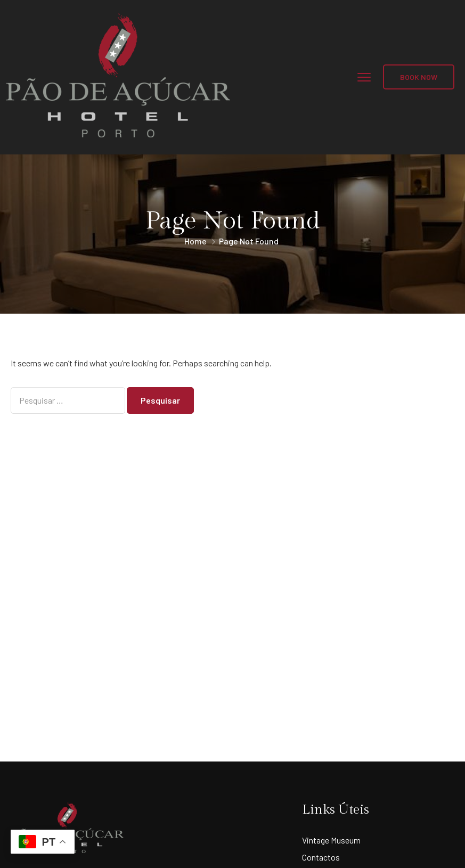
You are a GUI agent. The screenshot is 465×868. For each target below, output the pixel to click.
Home (195, 241)
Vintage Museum (331, 840)
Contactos (321, 857)
